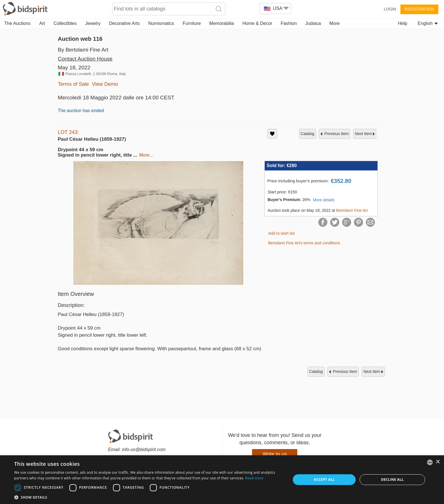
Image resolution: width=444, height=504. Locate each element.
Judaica (313, 23)
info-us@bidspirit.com (144, 449)
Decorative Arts (124, 23)
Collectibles (65, 23)
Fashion (289, 23)
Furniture (192, 23)
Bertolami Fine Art (352, 210)
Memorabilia (222, 23)
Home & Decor (257, 23)
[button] (148, 497)
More (334, 23)
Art (42, 23)
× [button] (438, 462)
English (428, 23)
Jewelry (93, 23)
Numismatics (161, 23)
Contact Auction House (85, 59)
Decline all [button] (392, 480)
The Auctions (17, 23)
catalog (308, 134)
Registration (419, 9)
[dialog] (222, 480)
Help (403, 23)
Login (390, 9)
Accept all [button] (324, 480)
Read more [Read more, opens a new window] (254, 478)
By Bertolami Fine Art (83, 50)
